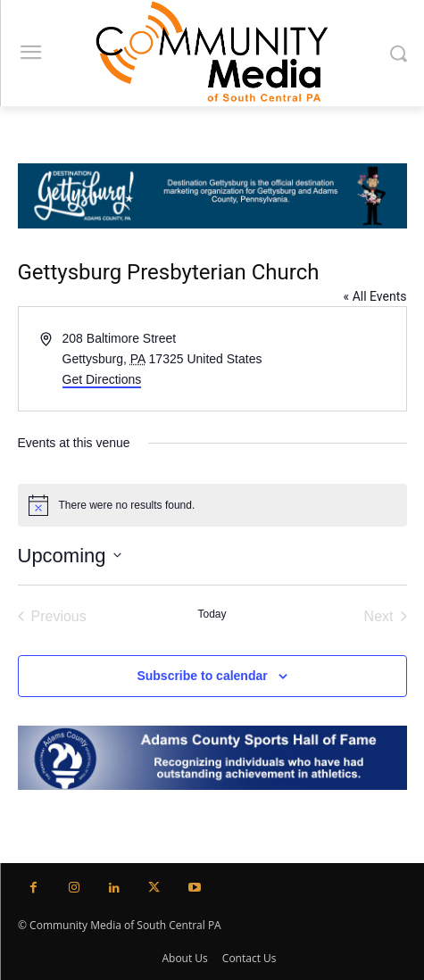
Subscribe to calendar (202, 676)
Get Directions (102, 379)
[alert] (212, 505)
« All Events (375, 296)
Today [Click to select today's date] (212, 614)
